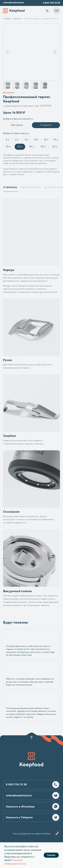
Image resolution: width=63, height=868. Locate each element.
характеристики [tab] (31, 187)
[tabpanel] (32, 246)
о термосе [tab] (10, 187)
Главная (7, 19)
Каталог (17, 19)
